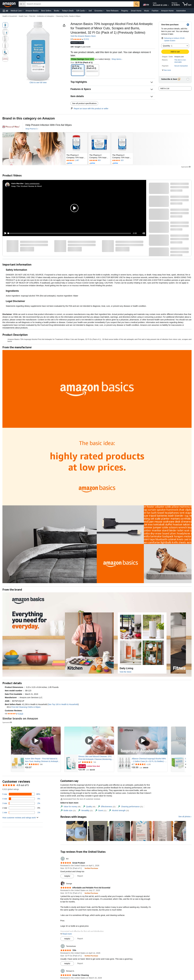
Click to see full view (38, 82)
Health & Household (10, 16)
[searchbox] (80, 4)
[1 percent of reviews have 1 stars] (21, 812)
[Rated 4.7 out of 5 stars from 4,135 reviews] (149, 764)
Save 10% (82, 59)
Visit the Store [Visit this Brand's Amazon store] (125, 672)
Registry (125, 11)
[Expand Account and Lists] (168, 5)
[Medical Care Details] (23, 11)
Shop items (116, 59)
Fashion (155, 11)
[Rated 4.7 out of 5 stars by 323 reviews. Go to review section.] (122, 160)
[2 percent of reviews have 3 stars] (21, 803)
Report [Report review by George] (80, 939)
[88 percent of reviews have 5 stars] (21, 794)
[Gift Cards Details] (86, 11)
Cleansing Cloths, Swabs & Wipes (68, 16)
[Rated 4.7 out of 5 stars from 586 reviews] (43, 764)
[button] (5, 11)
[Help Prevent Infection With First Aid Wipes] (49, 125)
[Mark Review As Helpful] (67, 876)
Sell (90, 11)
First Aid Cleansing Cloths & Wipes (26, 707)
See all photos (184, 817)
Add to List (165, 88)
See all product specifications (84, 103)
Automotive (181, 11)
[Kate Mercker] (18, 183)
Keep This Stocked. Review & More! (27, 186)
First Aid (32, 16)
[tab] (70, 807)
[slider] (70, 233)
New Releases (112, 11)
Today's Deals (68, 11)
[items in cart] (187, 4)
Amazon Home (167, 11)
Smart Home (136, 11)
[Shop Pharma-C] (32, 129)
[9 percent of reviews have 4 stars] (21, 799)
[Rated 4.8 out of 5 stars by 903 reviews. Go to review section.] (99, 160)
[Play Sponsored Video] (36, 741)
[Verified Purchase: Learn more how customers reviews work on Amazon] (91, 868)
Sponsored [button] (186, 167)
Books (57, 11)
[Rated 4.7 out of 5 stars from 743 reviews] (96, 762)
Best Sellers (46, 11)
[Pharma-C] (11, 127)
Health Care (23, 16)
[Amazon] (9, 4)
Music (147, 11)
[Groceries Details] (104, 11)
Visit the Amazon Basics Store (83, 36)
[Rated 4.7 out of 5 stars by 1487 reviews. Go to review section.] (76, 160)
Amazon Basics (32, 11)
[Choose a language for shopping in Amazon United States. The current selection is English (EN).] (146, 4)
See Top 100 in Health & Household (63, 704)
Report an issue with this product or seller (89, 109)
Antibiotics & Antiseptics (46, 16)
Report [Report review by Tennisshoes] (80, 963)
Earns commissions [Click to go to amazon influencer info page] (32, 183)
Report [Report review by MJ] (80, 876)
